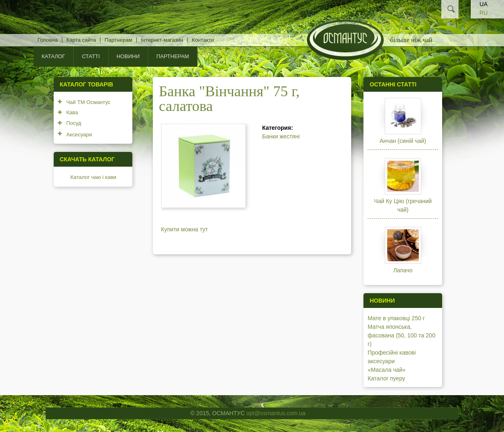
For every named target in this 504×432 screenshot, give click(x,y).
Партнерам (118, 40)
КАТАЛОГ (53, 56)
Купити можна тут (185, 229)
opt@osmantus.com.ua (276, 413)
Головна (48, 40)
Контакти (203, 40)
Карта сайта (81, 40)
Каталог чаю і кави (93, 177)
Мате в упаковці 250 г (396, 318)
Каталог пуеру (386, 378)
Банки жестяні (281, 136)
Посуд (74, 123)
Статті (91, 56)
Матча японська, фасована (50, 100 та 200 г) (401, 335)
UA (483, 4)
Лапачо (403, 270)
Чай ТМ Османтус (89, 102)
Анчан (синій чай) (403, 141)
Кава (72, 112)
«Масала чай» (387, 370)
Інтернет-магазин (162, 40)
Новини (128, 56)
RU (484, 13)
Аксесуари (79, 135)
